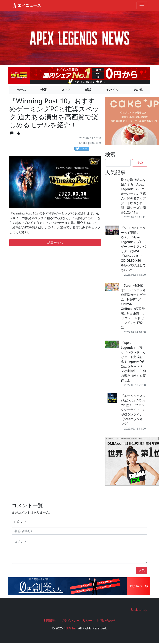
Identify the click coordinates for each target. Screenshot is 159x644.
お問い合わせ (106, 620)
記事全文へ (55, 243)
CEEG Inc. (70, 628)
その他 (138, 90)
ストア (66, 90)
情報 (44, 90)
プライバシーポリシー (76, 620)
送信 (142, 571)
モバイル (112, 90)
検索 (140, 163)
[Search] (118, 163)
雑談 (88, 90)
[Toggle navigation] (142, 5)
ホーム (21, 90)
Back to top (139, 610)
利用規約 (50, 620)
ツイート (83, 149)
